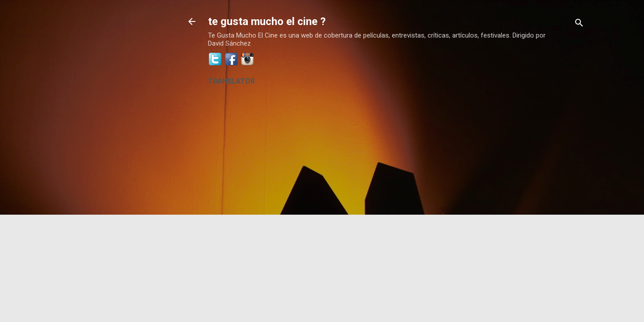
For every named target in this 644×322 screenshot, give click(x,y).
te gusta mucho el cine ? (267, 21)
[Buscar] (579, 24)
